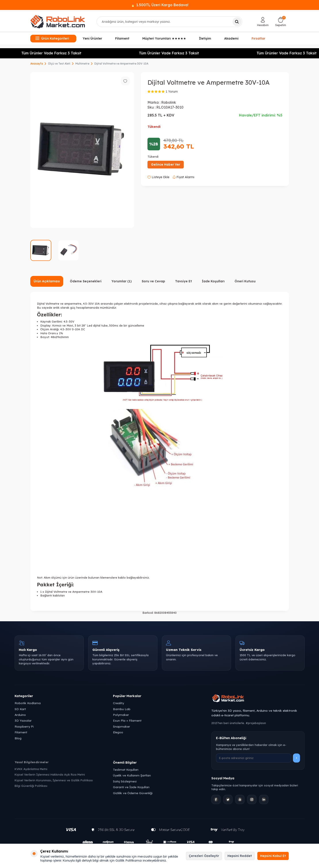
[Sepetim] (281, 22)
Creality (118, 703)
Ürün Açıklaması (47, 281)
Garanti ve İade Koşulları (131, 787)
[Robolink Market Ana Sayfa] (258, 699)
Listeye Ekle (158, 177)
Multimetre (82, 64)
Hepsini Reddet (240, 856)
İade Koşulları (213, 281)
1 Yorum (172, 92)
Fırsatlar (258, 38)
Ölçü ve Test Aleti (59, 64)
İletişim (205, 38)
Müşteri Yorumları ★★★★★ (164, 38)
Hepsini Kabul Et (273, 856)
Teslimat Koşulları (126, 770)
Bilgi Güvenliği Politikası (31, 786)
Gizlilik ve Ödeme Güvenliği (133, 793)
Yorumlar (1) (122, 281)
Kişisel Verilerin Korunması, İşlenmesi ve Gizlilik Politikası (54, 780)
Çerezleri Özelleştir (204, 856)
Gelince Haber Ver (166, 164)
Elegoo (118, 732)
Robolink (169, 102)
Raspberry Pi (24, 726)
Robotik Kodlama (28, 703)
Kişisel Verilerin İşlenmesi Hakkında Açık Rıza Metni (50, 774)
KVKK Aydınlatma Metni (31, 769)
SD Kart (20, 709)
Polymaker (121, 715)
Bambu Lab (122, 709)
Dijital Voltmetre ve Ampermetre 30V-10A (121, 64)
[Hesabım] (263, 22)
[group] (82, 150)
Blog (18, 738)
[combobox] (169, 22)
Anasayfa (37, 64)
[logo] (58, 22)
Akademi (231, 38)
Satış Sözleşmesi (125, 781)
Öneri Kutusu (245, 281)
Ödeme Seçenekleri (86, 281)
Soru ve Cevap (153, 281)
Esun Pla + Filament (127, 720)
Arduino (20, 715)
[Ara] (237, 22)
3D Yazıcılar (23, 720)
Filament (122, 38)
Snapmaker (121, 726)
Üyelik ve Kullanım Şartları (132, 775)
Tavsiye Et (183, 281)
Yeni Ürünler (92, 38)
